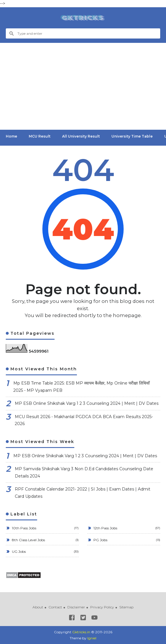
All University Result (81, 136)
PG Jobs (100, 540)
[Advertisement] (83, 86)
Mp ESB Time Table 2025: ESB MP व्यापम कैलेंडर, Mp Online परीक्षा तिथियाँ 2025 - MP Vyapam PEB (82, 387)
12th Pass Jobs (105, 528)
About (38, 607)
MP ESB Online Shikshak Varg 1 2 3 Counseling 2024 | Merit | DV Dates (87, 403)
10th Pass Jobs (24, 528)
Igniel (92, 638)
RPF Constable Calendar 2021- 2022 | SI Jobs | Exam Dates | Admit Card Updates (83, 493)
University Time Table (132, 136)
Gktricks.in (81, 632)
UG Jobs (18, 551)
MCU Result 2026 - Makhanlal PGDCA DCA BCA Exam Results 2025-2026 (84, 420)
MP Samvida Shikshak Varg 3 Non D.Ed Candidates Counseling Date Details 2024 (84, 472)
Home (11, 136)
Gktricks (83, 18)
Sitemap (126, 607)
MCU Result (40, 136)
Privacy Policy (102, 607)
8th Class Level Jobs (28, 540)
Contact (55, 607)
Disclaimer (76, 607)
